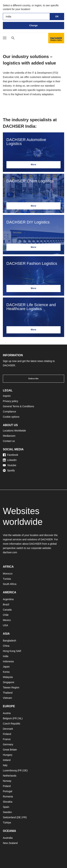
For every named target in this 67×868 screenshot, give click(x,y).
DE (25, 770)
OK (57, 17)
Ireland (7, 760)
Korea (6, 672)
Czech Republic (12, 724)
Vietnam (7, 698)
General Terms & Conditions (18, 406)
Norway (7, 781)
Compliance (9, 412)
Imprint (7, 396)
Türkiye (7, 823)
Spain (6, 807)
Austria (7, 713)
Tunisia (7, 579)
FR (15, 718)
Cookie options (11, 417)
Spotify (9, 470)
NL (20, 718)
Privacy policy (11, 401)
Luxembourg (10, 770)
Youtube (10, 465)
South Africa (10, 584)
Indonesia (8, 661)
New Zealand (10, 843)
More (33, 165)
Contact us (9, 441)
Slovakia (8, 802)
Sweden (7, 812)
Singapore (9, 682)
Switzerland (9, 817)
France (7, 739)
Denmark (8, 729)
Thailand (8, 693)
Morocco (8, 574)
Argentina (8, 599)
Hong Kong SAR (12, 651)
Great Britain (10, 750)
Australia (8, 838)
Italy (5, 765)
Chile (6, 615)
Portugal (8, 791)
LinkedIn (10, 460)
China (6, 646)
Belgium (7, 718)
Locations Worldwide (14, 431)
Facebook (10, 455)
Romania (8, 797)
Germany (8, 744)
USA (5, 625)
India (6, 656)
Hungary (8, 755)
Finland (7, 734)
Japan (6, 667)
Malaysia (8, 677)
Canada (7, 610)
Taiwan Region (11, 687)
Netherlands (10, 776)
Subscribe (33, 379)
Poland (7, 786)
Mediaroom (9, 436)
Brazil (6, 604)
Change (33, 26)
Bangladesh (9, 641)
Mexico (7, 620)
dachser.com (10, 552)
